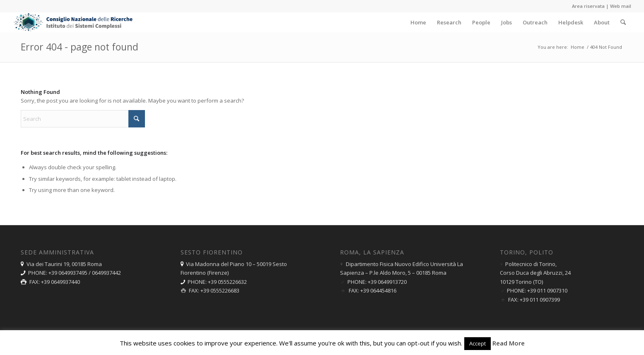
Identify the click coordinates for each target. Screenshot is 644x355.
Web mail (621, 6)
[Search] (623, 22)
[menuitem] (418, 22)
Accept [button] (478, 343)
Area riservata (588, 6)
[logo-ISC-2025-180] (74, 22)
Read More (509, 343)
